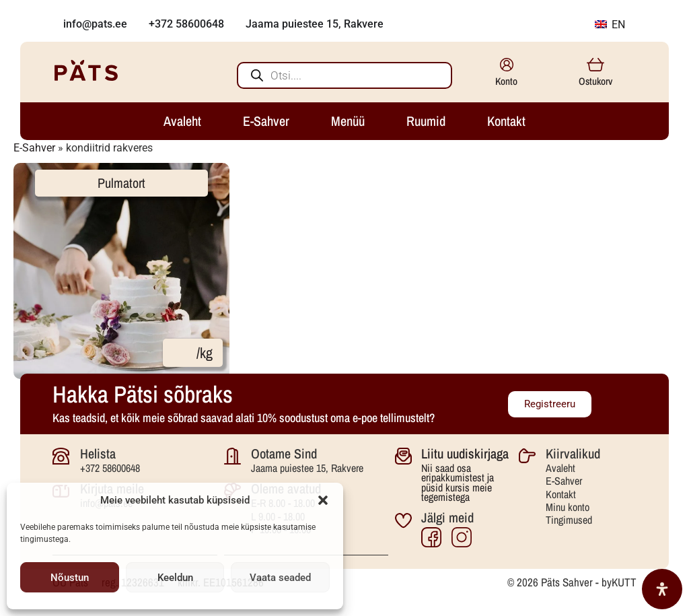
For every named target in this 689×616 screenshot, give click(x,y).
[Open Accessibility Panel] (662, 589)
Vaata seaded (280, 578)
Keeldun (175, 578)
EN (610, 25)
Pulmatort (121, 183)
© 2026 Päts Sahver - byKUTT (572, 582)
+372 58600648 (110, 468)
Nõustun (70, 578)
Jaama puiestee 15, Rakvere (307, 468)
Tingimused (569, 520)
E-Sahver (34, 148)
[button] (323, 500)
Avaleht (560, 468)
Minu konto (568, 507)
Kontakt (561, 494)
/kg (205, 353)
